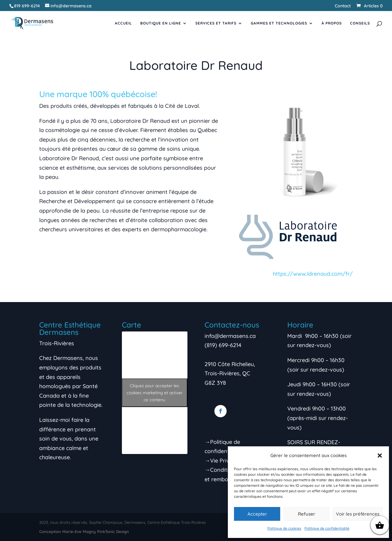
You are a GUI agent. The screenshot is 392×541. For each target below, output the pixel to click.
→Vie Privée (220, 461)
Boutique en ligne (161, 23)
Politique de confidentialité (327, 528)
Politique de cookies (284, 528)
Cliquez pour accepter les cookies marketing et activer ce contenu (155, 392)
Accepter (257, 514)
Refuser (307, 514)
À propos (332, 23)
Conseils (360, 23)
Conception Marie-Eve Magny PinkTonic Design (84, 532)
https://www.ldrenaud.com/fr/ (313, 274)
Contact (343, 6)
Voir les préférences (358, 514)
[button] (380, 456)
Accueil (123, 23)
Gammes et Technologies (279, 23)
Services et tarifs (216, 23)
